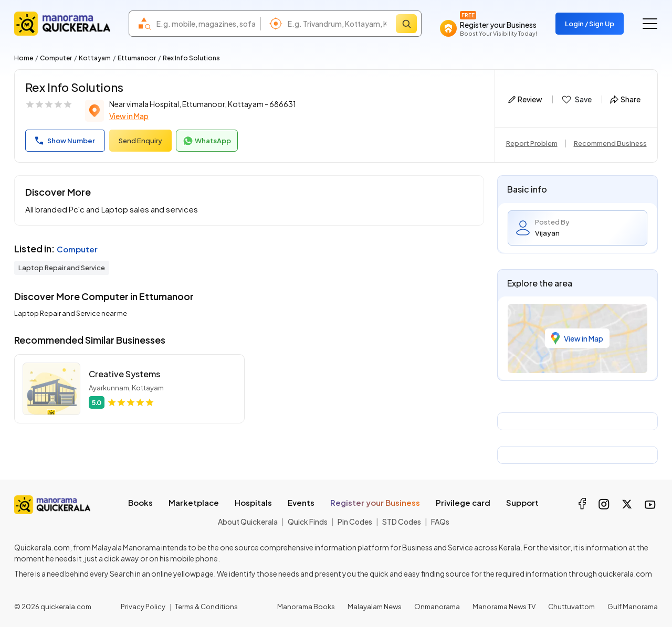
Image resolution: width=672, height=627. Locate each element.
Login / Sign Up (590, 24)
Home (24, 58)
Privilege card (463, 502)
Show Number (65, 141)
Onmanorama (437, 607)
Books (140, 502)
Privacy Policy (143, 607)
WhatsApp (207, 141)
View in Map (129, 116)
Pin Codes (355, 522)
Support (522, 502)
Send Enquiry (140, 141)
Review (525, 99)
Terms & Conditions (206, 607)
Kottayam (95, 58)
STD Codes (402, 522)
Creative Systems (124, 374)
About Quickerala (248, 522)
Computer (56, 58)
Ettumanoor (137, 58)
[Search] (406, 24)
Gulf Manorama (633, 607)
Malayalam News (375, 607)
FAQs (440, 522)
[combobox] (206, 24)
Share (625, 99)
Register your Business (375, 502)
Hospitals (253, 502)
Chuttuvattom (571, 607)
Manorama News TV (504, 607)
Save (576, 100)
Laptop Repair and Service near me (71, 313)
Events (301, 502)
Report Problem (532, 143)
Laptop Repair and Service (62, 268)
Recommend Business (610, 143)
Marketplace (194, 502)
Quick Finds (308, 522)
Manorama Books (306, 607)
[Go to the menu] (650, 24)
